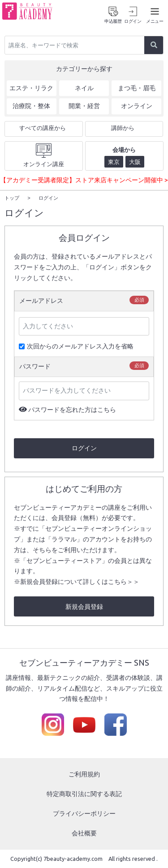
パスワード (35, 366)
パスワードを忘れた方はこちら (72, 409)
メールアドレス (41, 300)
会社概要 (84, 833)
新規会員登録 (84, 606)
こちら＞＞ (124, 581)
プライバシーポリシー (84, 813)
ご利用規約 (84, 774)
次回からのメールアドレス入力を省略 (76, 346)
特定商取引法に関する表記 (84, 793)
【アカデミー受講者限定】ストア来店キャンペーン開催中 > (84, 180)
